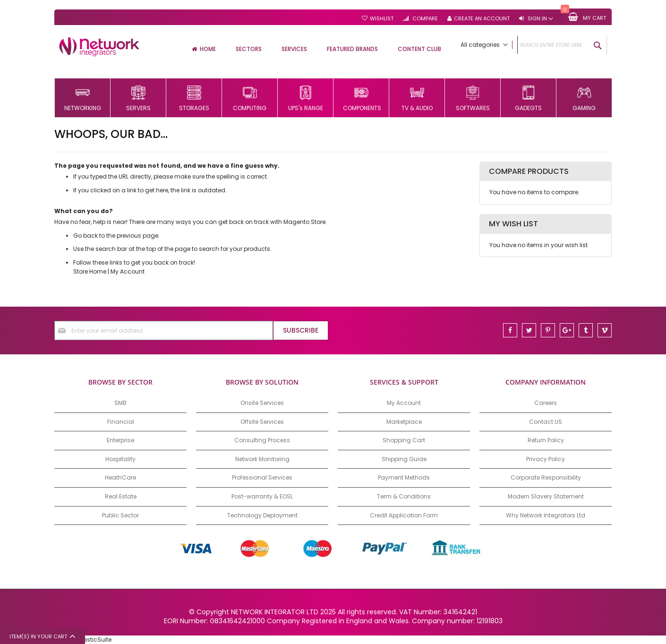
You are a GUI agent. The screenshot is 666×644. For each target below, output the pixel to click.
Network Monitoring (262, 459)
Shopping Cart (404, 440)
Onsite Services (262, 403)
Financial (121, 422)
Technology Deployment (262, 515)
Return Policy (546, 440)
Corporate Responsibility (546, 477)
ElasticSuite (95, 640)
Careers (546, 403)
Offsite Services (262, 422)
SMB (120, 403)
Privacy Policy (546, 459)
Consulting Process (262, 440)
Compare (424, 19)
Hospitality (120, 459)
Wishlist (382, 19)
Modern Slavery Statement (546, 496)
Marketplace (404, 422)
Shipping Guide (404, 459)
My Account (128, 271)
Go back (85, 236)
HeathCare (120, 477)
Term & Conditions (404, 496)
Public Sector (120, 515)
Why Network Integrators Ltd (546, 515)
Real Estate (121, 496)
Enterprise (120, 440)
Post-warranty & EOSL (262, 496)
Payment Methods (404, 477)
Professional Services (262, 477)
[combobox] (531, 45)
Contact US (546, 422)
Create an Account (482, 19)
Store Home (90, 271)
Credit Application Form (404, 515)
